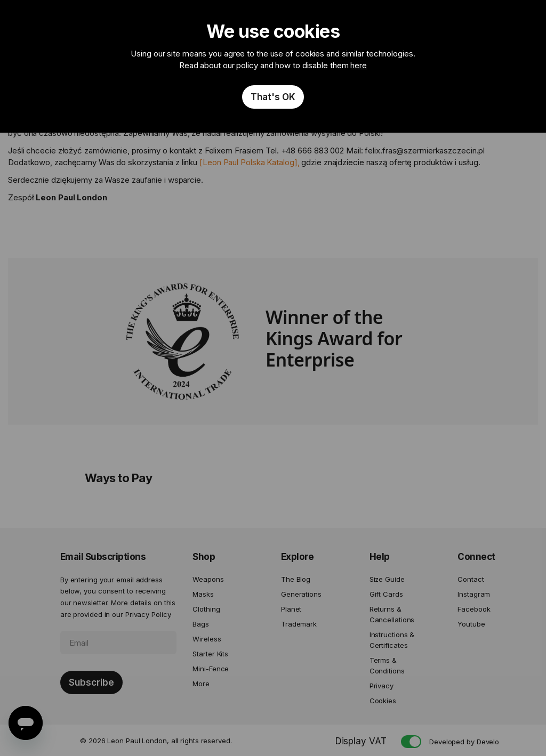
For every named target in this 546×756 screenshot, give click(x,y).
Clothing (206, 609)
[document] (273, 66)
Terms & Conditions (387, 665)
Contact (471, 579)
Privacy (382, 686)
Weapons (208, 579)
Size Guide (387, 579)
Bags (201, 624)
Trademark (299, 624)
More (201, 684)
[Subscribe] (91, 682)
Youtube (471, 624)
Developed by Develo (464, 742)
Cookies (383, 701)
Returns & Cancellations (392, 614)
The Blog (296, 579)
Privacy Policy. (149, 614)
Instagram (474, 594)
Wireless (207, 639)
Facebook (474, 609)
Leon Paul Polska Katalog (248, 162)
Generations (301, 594)
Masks (203, 594)
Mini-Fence (211, 669)
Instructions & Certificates (392, 640)
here (359, 65)
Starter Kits (210, 654)
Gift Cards (386, 594)
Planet (291, 609)
